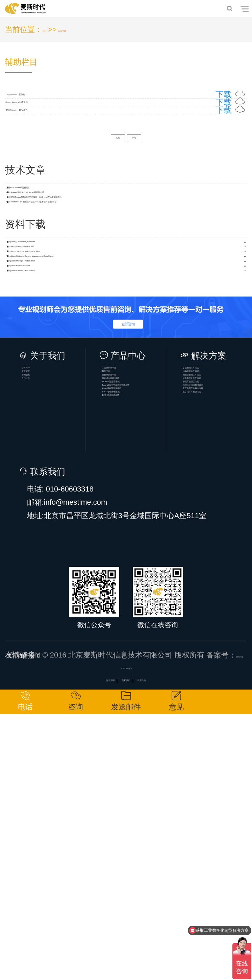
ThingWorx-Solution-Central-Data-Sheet (75, 414)
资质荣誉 (45, 610)
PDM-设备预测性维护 (137, 676)
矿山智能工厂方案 (218, 597)
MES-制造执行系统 (137, 637)
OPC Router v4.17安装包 (126, 163)
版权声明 (89, 937)
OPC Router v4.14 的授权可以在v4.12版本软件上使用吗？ (106, 324)
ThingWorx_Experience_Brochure (66, 377)
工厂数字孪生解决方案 (218, 676)
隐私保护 (126, 937)
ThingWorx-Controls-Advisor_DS (64, 396)
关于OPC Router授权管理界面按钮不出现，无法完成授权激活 (112, 305)
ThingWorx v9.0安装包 (126, 105)
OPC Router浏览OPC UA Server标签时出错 (82, 287)
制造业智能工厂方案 (218, 624)
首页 (50, 30)
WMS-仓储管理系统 (137, 689)
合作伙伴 (45, 637)
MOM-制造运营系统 (137, 650)
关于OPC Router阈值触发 (53, 268)
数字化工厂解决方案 (218, 689)
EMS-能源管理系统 (137, 703)
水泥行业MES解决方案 (218, 663)
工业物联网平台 (137, 597)
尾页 (143, 206)
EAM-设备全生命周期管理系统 (137, 663)
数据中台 (126, 610)
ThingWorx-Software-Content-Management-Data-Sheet (101, 433)
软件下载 (84, 30)
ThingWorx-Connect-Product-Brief (66, 488)
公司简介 (45, 597)
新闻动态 (45, 624)
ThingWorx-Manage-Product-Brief (65, 451)
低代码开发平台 (137, 624)
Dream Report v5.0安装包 (126, 134)
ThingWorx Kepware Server (55, 470)
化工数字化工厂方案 (218, 637)
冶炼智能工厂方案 (218, 610)
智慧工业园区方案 (218, 650)
